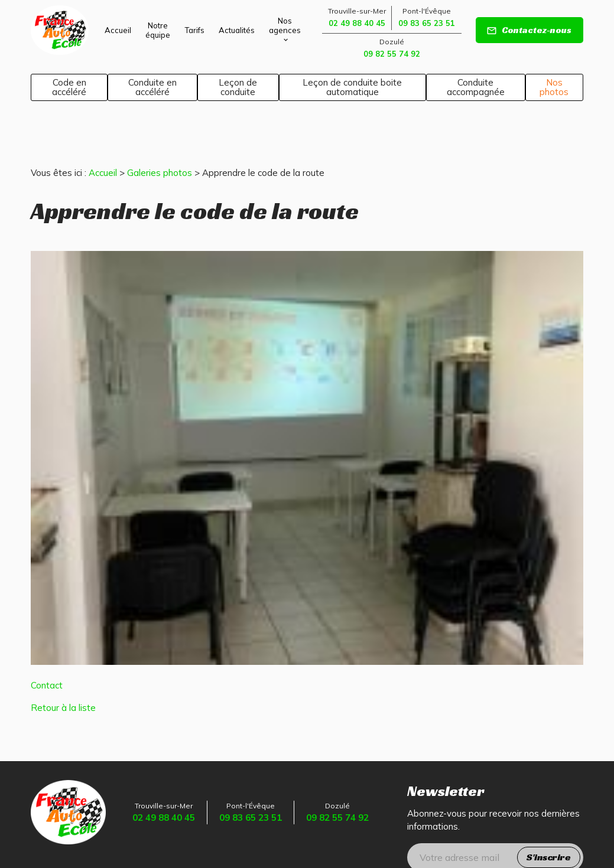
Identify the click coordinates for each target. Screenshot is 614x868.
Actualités (237, 30)
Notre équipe (158, 30)
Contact (47, 644)
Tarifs (194, 30)
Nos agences (285, 25)
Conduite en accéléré (152, 87)
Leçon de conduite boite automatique (352, 87)
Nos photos (554, 87)
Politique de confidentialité (214, 833)
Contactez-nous (529, 30)
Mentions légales (119, 833)
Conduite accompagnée (476, 87)
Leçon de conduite (238, 87)
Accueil (118, 30)
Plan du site (55, 833)
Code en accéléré (69, 87)
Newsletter (446, 750)
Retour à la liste (63, 666)
